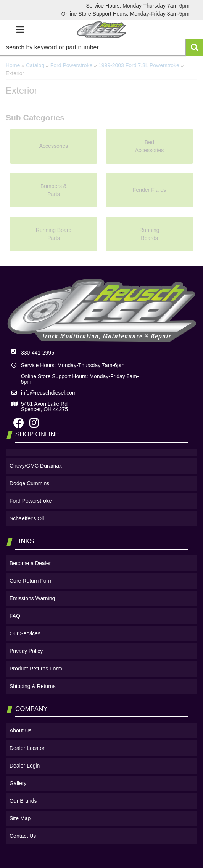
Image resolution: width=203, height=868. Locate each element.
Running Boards (149, 234)
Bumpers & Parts (54, 190)
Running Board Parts (54, 234)
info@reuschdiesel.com (49, 393)
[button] (101, 47)
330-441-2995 (38, 353)
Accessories (54, 146)
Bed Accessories (149, 146)
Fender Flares (149, 190)
